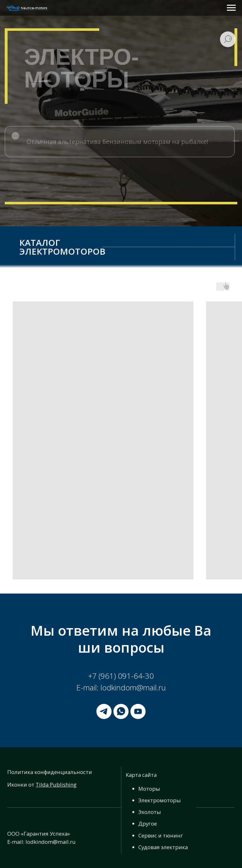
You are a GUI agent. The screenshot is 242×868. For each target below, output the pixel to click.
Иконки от (21, 785)
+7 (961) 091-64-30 (121, 676)
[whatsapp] (121, 711)
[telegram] (104, 711)
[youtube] (138, 711)
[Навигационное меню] (231, 8)
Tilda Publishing (56, 785)
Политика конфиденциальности (50, 772)
